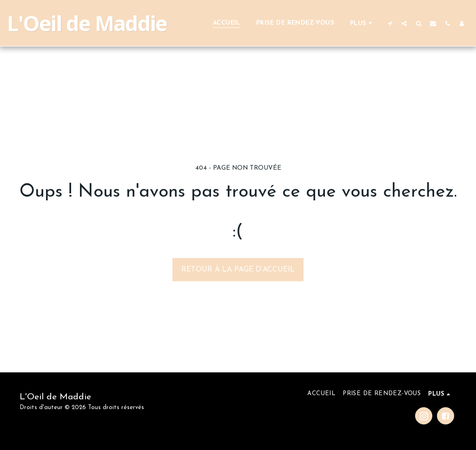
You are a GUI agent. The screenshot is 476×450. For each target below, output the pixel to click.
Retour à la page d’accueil (238, 270)
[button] (390, 23)
